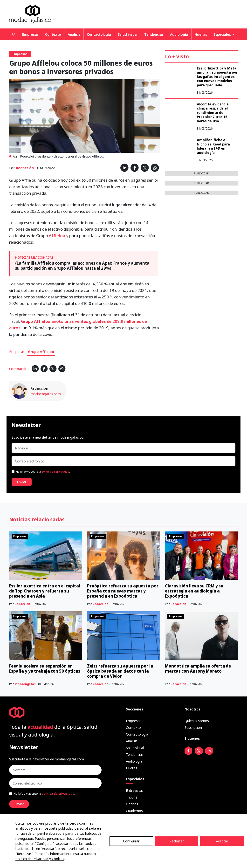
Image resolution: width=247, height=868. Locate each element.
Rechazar (177, 841)
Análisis (74, 34)
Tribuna (132, 797)
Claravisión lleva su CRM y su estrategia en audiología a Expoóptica (194, 591)
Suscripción (193, 727)
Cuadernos (134, 811)
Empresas (30, 34)
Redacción (25, 168)
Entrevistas (135, 790)
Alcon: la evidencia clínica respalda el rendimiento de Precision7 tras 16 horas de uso (213, 113)
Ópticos (132, 804)
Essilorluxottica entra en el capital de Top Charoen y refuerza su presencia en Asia (45, 591)
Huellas (201, 34)
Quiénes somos (197, 721)
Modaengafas (25, 684)
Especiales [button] (223, 34)
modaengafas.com (46, 394)
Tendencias (154, 34)
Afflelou (57, 236)
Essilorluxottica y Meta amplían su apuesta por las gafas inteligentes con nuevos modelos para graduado (217, 77)
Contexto (53, 34)
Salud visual (128, 34)
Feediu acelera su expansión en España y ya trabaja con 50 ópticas (45, 668)
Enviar (22, 482)
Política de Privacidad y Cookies (40, 859)
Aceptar (222, 841)
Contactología (99, 34)
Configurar (131, 841)
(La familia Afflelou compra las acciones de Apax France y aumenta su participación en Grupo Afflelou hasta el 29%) (82, 265)
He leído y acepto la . (43, 472)
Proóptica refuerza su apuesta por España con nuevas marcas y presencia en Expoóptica (123, 591)
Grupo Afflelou (41, 351)
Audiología (179, 34)
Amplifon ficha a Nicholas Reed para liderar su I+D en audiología (213, 146)
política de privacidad (55, 472)
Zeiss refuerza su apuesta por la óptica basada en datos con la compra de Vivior (120, 671)
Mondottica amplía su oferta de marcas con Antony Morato (198, 668)
